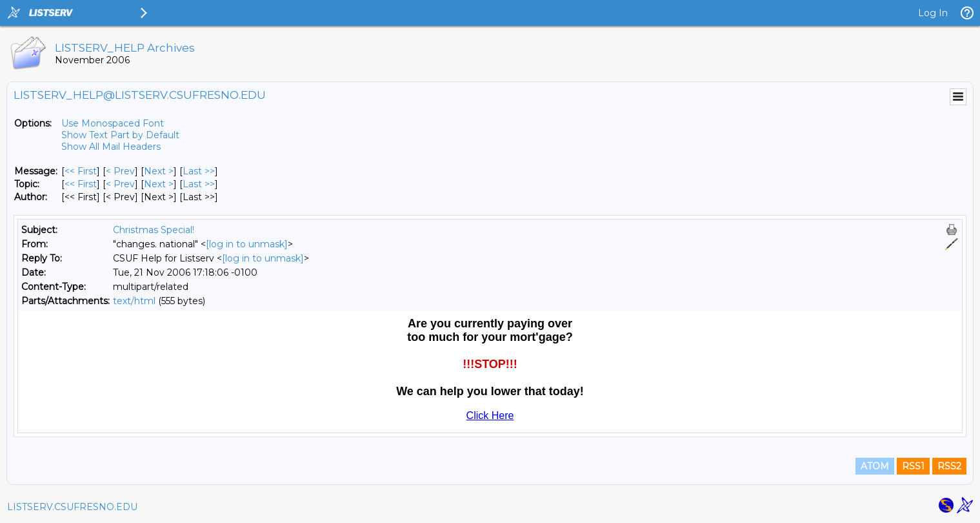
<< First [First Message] (81, 171)
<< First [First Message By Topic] (81, 184)
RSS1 (913, 466)
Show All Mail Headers (111, 147)
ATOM (875, 466)
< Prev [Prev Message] (120, 171)
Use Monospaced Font (113, 123)
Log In (933, 13)
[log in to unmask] (247, 244)
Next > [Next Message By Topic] (159, 184)
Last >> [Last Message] (199, 171)
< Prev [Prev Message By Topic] (120, 184)
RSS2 (949, 466)
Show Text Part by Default (120, 135)
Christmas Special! (154, 230)
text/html (134, 301)
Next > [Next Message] (159, 171)
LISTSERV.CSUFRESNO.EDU (72, 507)
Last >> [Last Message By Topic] (199, 184)
